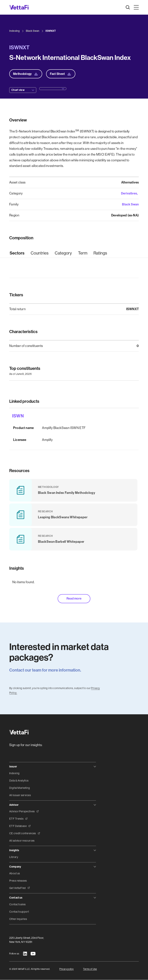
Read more (74, 599)
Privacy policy (66, 969)
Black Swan (130, 204)
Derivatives (129, 193)
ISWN (18, 416)
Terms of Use (90, 969)
